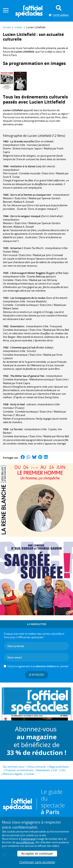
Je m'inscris (37, 675)
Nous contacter (37, 767)
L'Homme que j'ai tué (23, 347)
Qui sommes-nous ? (14, 767)
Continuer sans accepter (37, 862)
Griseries (16, 248)
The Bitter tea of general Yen (27, 376)
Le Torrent (16, 429)
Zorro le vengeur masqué (25, 216)
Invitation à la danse (23, 166)
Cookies (30, 774)
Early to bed (18, 404)
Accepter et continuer (37, 853)
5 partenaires (28, 839)
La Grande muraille (22, 141)
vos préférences (25, 842)
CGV (55, 770)
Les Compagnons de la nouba (28, 298)
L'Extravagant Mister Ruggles (28, 273)
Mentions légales (13, 774)
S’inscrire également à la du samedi (38, 666)
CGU (63, 770)
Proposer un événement (19, 770)
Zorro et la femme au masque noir (31, 195)
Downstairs (17, 326)
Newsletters (43, 770)
